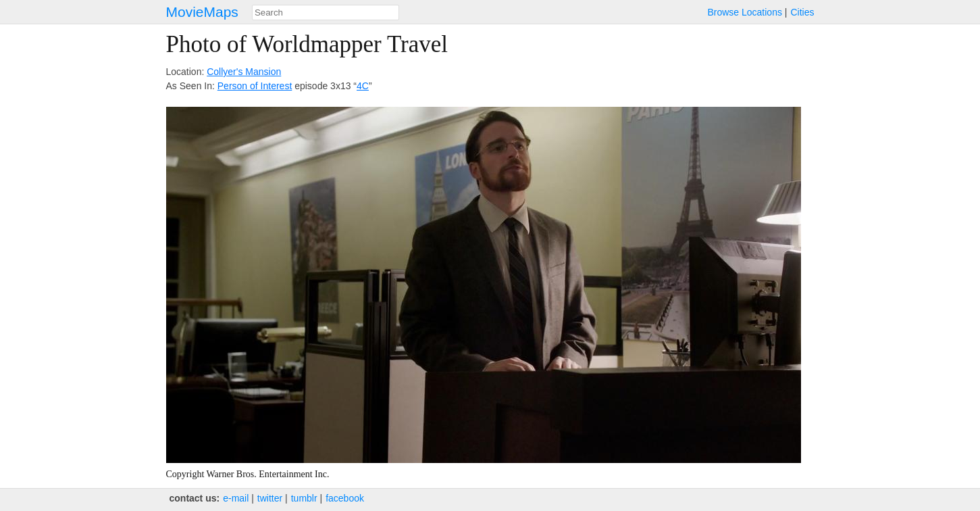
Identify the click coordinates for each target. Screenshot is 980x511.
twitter (270, 498)
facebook (345, 498)
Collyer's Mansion (244, 72)
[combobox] (326, 13)
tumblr (304, 498)
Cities (802, 12)
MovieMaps (202, 12)
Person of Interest (255, 86)
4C (363, 86)
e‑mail (236, 498)
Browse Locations (745, 12)
